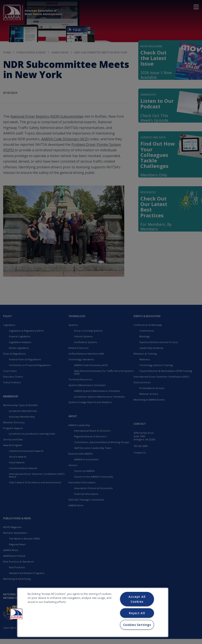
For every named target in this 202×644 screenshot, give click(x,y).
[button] (16, 614)
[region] (93, 612)
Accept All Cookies (137, 599)
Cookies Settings (137, 625)
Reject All (137, 613)
